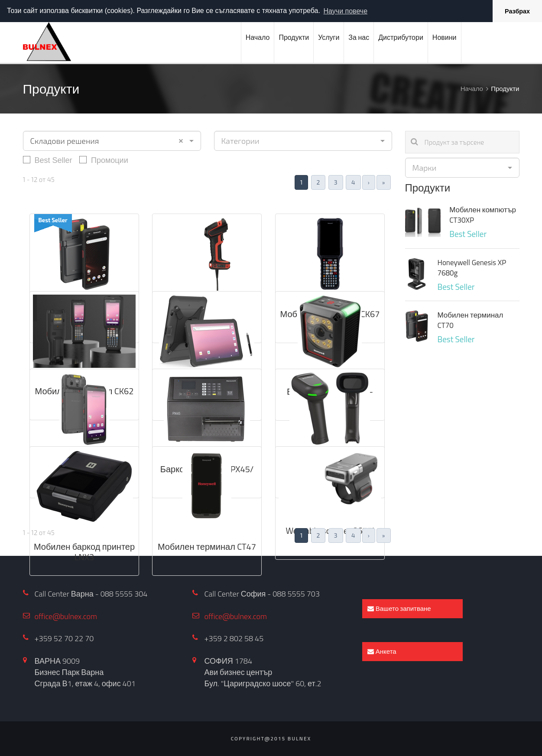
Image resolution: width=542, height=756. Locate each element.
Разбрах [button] (517, 11)
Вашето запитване (399, 608)
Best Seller (48, 160)
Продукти (294, 37)
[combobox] (112, 141)
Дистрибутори (401, 37)
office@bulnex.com (66, 616)
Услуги (329, 37)
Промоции (104, 160)
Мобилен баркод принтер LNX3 (84, 552)
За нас (359, 37)
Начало (258, 37)
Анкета (382, 651)
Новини (445, 37)
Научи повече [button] (346, 11)
